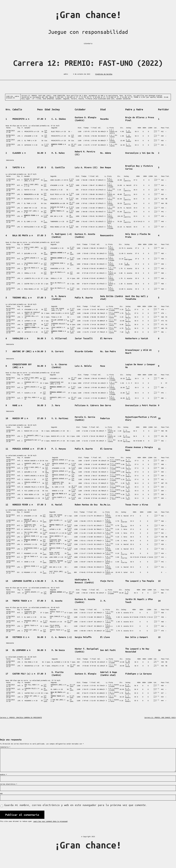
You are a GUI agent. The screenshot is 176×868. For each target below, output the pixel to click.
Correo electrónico (9, 784)
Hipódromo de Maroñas (104, 74)
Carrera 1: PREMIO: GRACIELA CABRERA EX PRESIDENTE (21, 717)
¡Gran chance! (88, 15)
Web (1, 793)
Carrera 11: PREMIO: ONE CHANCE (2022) (160, 717)
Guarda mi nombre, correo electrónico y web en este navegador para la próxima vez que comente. (76, 805)
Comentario (5, 747)
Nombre (3, 774)
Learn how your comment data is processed (50, 821)
